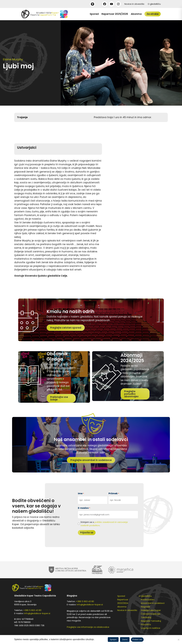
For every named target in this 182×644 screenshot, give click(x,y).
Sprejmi (113, 640)
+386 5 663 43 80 (32, 610)
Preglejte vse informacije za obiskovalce (88, 627)
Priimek (114, 493)
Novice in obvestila (134, 4)
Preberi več (137, 640)
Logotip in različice (151, 628)
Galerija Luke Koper (151, 610)
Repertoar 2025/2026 (115, 14)
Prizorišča (146, 624)
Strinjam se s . (104, 524)
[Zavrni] (178, 640)
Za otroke (153, 14)
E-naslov (84, 508)
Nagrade (146, 607)
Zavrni (125, 640)
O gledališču (154, 4)
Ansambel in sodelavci (153, 603)
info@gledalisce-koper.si (37, 613)
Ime (81, 493)
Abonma (136, 14)
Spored (94, 14)
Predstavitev (148, 600)
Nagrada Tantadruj (151, 621)
